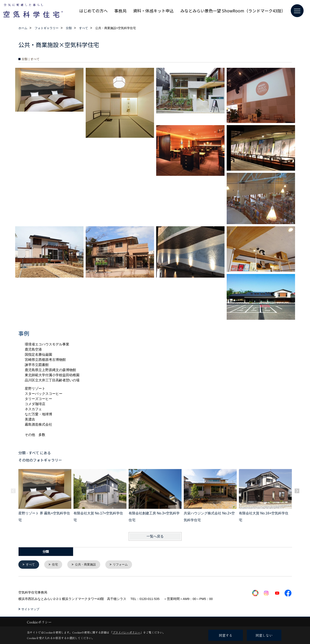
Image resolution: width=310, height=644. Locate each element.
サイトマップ (30, 610)
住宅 (56, 565)
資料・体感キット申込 (153, 11)
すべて (31, 565)
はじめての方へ (93, 11)
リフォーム (124, 565)
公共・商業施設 (88, 565)
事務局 (120, 11)
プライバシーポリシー (126, 632)
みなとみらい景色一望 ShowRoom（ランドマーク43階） (233, 11)
